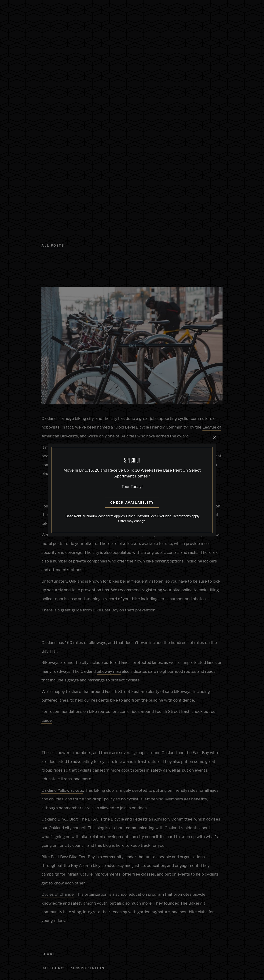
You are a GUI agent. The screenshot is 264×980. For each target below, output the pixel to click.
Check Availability (132, 503)
